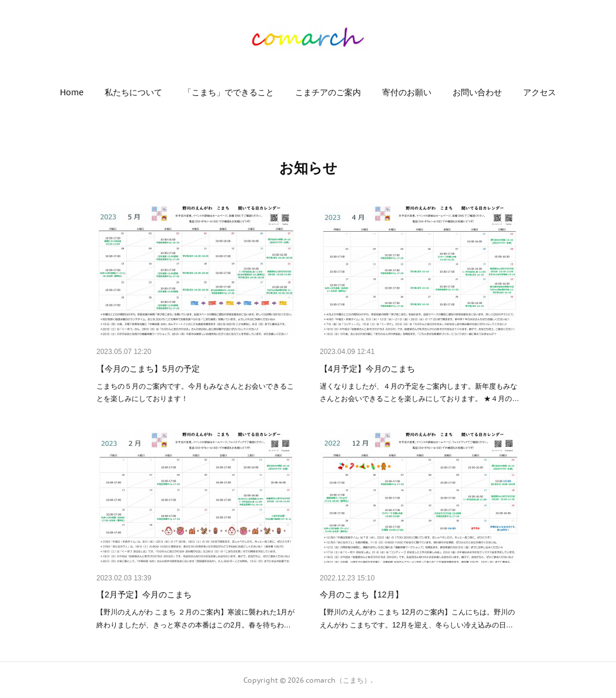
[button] (72, 92)
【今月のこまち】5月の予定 (148, 369)
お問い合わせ (477, 92)
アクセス (540, 92)
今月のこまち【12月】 (361, 595)
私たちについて (133, 92)
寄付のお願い (407, 92)
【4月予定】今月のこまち (367, 369)
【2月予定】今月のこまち (144, 595)
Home (72, 92)
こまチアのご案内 (328, 92)
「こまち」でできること (229, 92)
